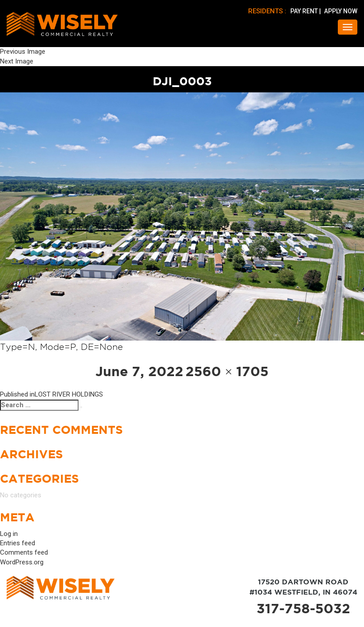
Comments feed (24, 552)
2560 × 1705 (227, 371)
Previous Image (23, 52)
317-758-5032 (303, 608)
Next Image (17, 61)
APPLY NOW (341, 11)
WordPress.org (22, 562)
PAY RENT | (306, 11)
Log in (9, 534)
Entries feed (18, 543)
